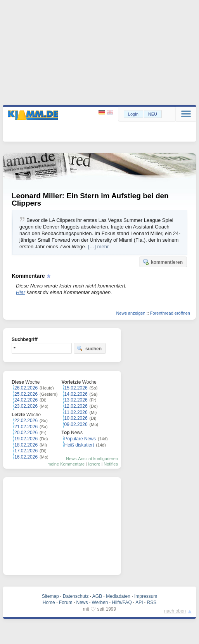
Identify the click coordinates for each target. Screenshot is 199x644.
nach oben (175, 611)
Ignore (94, 464)
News (82, 602)
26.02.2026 (26, 388)
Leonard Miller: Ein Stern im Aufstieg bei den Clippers (90, 199)
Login (133, 114)
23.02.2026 (26, 406)
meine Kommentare (66, 464)
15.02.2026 (76, 388)
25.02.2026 (26, 394)
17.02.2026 (26, 451)
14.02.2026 (76, 394)
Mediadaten (118, 596)
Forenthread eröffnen (170, 313)
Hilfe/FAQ (122, 602)
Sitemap (50, 596)
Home (49, 602)
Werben (100, 602)
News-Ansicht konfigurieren (92, 459)
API (139, 602)
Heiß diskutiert (79, 445)
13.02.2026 (76, 400)
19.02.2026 (26, 439)
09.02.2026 (76, 424)
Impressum (146, 596)
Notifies (111, 464)
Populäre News (80, 439)
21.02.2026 (26, 427)
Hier (21, 292)
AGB (97, 596)
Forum (66, 602)
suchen (89, 348)
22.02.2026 (26, 421)
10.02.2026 (76, 418)
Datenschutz (76, 596)
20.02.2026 (26, 433)
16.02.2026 (26, 457)
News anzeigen (131, 313)
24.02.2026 (26, 400)
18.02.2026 (26, 445)
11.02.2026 (76, 412)
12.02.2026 (76, 406)
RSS (152, 602)
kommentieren (163, 262)
